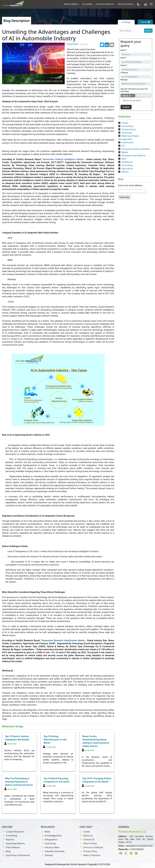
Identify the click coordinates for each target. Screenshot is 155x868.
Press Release (11, 847)
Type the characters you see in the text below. (134, 90)
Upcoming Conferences (16, 855)
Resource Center (125, 4)
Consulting (87, 4)
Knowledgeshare (51, 836)
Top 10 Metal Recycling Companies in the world (56, 780)
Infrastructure (129, 129)
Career (85, 832)
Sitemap (47, 855)
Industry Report (71, 4)
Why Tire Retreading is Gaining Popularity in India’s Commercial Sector (19, 782)
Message (124, 80)
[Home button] (145, 4)
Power (125, 123)
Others (125, 172)
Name (124, 50)
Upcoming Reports (13, 843)
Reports (8, 839)
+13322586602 (136, 849)
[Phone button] (138, 4)
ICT (123, 146)
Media (125, 152)
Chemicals (127, 133)
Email (123, 58)
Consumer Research (105, 4)
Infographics (49, 839)
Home (145, 22)
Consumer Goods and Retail (136, 149)
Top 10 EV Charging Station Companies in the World (97, 780)
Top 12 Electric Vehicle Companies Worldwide (17, 738)
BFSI (124, 159)
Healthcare (127, 162)
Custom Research (13, 832)
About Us (86, 836)
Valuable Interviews (53, 851)
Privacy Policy (88, 851)
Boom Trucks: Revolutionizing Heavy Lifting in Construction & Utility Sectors (96, 741)
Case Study (48, 843)
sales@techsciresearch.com (139, 846)
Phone (124, 65)
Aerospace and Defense (134, 155)
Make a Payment (90, 855)
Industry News (50, 847)
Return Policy (88, 843)
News (46, 832)
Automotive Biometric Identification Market (63, 640)
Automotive (128, 142)
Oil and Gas (127, 126)
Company (124, 73)
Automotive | (77, 44)
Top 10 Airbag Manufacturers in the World (55, 740)
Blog (6, 851)
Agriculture (127, 169)
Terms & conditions (91, 847)
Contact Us (87, 839)
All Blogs (126, 22)
